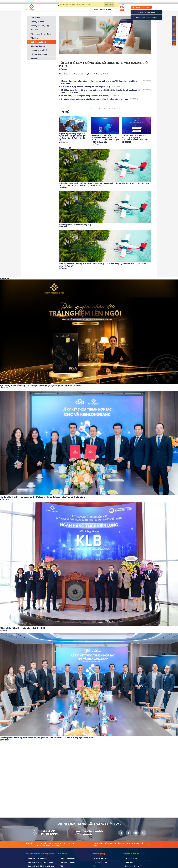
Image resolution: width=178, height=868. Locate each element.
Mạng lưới (129, 862)
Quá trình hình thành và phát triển (41, 866)
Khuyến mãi (81, 7)
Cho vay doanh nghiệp (40, 26)
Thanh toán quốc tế (39, 50)
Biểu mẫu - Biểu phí (133, 866)
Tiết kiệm (34, 38)
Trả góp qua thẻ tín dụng (41, 34)
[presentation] (148, 844)
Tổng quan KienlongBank (38, 858)
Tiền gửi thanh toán (39, 54)
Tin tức (90, 7)
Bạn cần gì (47, 2)
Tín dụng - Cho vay (67, 862)
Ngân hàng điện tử (38, 42)
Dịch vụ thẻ (35, 18)
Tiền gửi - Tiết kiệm (68, 858)
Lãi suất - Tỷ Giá (131, 858)
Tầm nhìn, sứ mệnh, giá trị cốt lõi (41, 862)
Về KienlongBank (56, 7)
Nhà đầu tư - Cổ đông (103, 7)
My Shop (125, 2)
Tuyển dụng (69, 7)
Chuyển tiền (36, 30)
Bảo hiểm (35, 58)
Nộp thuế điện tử (38, 46)
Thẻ (62, 866)
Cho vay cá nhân (37, 22)
